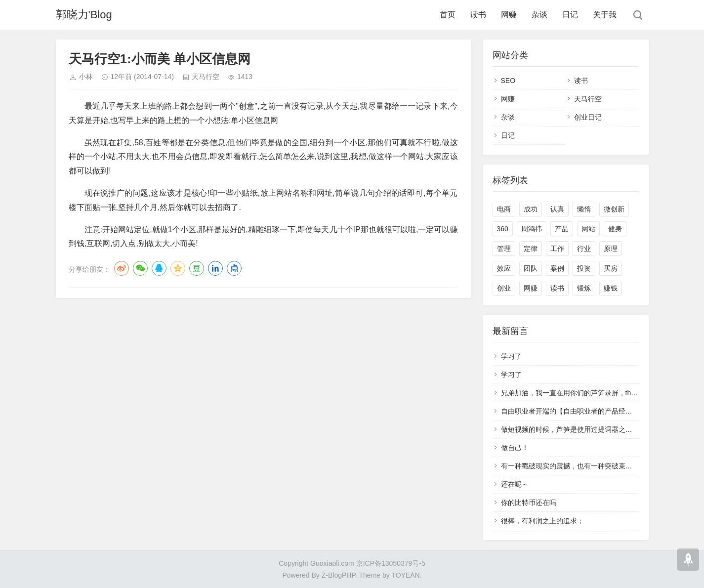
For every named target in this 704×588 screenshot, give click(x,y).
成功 (531, 209)
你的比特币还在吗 (529, 503)
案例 (557, 268)
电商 (504, 209)
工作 (557, 249)
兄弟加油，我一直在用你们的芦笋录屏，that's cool (579, 393)
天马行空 (206, 77)
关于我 (605, 15)
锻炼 (584, 288)
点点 (234, 268)
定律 (531, 249)
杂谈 (539, 15)
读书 (478, 15)
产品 (562, 229)
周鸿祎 (532, 229)
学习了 (511, 356)
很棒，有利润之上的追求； (542, 521)
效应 (504, 268)
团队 (531, 268)
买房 (611, 268)
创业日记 (588, 117)
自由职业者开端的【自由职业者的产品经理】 (570, 411)
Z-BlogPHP (338, 575)
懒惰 (584, 209)
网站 (588, 229)
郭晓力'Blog (84, 15)
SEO (508, 81)
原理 (611, 249)
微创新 (614, 209)
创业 (504, 288)
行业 (584, 249)
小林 (86, 77)
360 (503, 229)
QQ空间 (178, 268)
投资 (584, 268)
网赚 (509, 15)
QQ (159, 268)
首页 (448, 15)
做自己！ (515, 448)
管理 (504, 249)
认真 (557, 209)
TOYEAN (405, 575)
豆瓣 (197, 268)
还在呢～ (515, 484)
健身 (615, 229)
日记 (570, 15)
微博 (122, 268)
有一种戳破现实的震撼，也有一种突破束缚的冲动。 (580, 466)
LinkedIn (215, 268)
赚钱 (611, 288)
